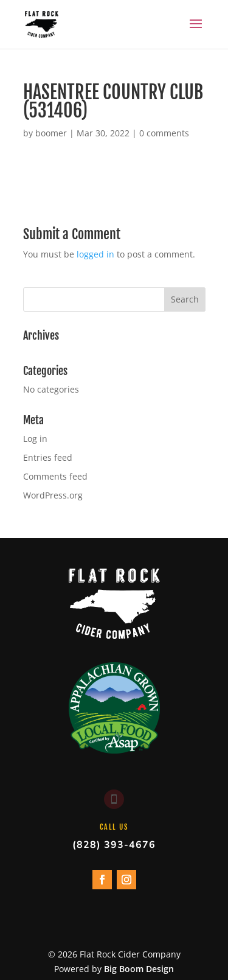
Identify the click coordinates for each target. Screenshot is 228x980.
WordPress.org (53, 495)
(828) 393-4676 (114, 845)
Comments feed (55, 476)
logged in (95, 254)
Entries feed (48, 457)
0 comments (164, 133)
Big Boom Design (139, 969)
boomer (51, 133)
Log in (35, 439)
